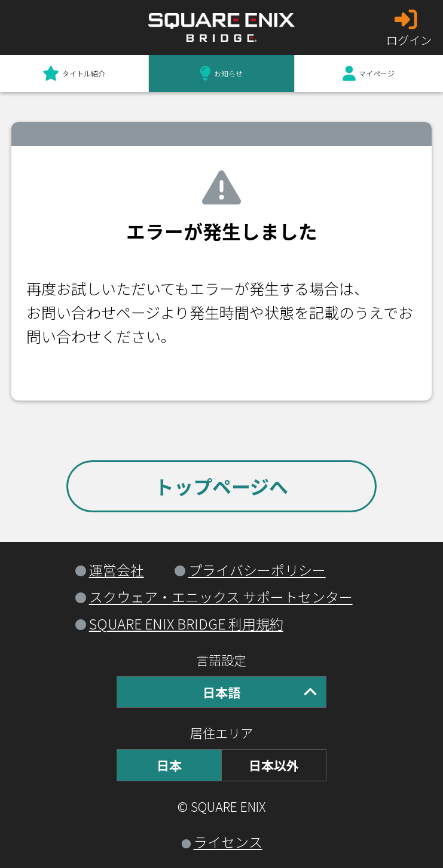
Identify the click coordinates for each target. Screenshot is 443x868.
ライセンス (228, 842)
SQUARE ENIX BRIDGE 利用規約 (186, 624)
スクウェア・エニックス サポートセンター (221, 597)
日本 (169, 765)
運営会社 (117, 570)
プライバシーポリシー (257, 570)
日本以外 (274, 765)
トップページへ (221, 486)
